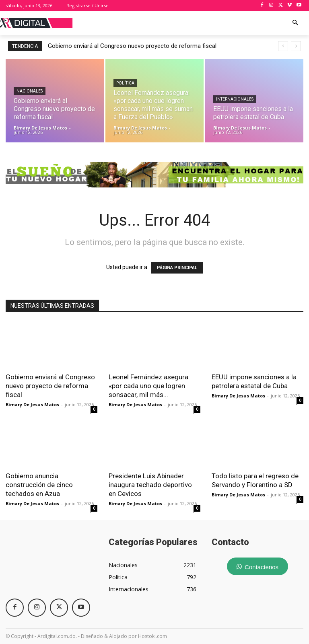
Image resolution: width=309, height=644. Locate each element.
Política (125, 83)
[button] (296, 23)
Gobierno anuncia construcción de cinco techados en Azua (39, 485)
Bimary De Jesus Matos (32, 404)
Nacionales (30, 91)
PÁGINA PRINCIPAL (177, 268)
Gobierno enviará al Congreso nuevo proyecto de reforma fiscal (132, 46)
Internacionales (235, 99)
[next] (296, 46)
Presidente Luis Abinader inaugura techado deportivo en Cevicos (150, 485)
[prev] (283, 46)
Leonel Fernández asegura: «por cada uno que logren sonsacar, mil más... (149, 386)
